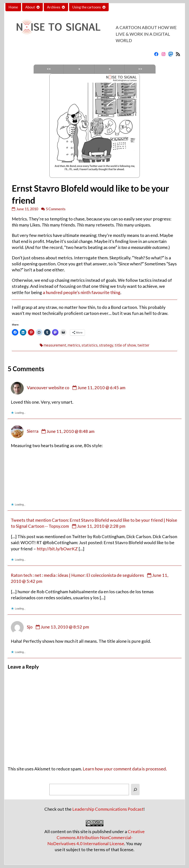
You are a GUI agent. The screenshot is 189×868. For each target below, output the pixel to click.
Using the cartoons (87, 7)
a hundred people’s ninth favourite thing (82, 292)
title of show (125, 345)
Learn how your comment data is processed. (125, 769)
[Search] (135, 790)
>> (140, 69)
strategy (106, 345)
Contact (118, 7)
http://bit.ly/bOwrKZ (57, 549)
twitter (143, 345)
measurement (55, 345)
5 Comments (56, 209)
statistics (90, 345)
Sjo (30, 627)
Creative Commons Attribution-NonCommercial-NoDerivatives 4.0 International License (96, 838)
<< (49, 69)
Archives (54, 7)
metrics (74, 345)
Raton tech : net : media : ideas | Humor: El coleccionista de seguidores (77, 575)
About (30, 7)
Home (13, 7)
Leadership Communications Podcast (108, 809)
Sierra (33, 431)
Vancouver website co (48, 388)
